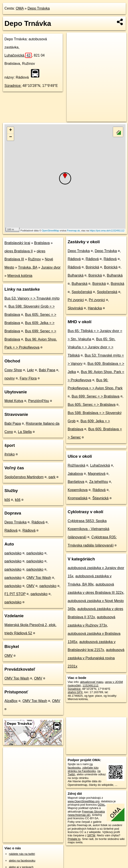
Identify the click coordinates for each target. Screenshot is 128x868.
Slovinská (75, 308)
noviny (10, 378)
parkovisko (13, 553)
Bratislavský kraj (17, 243)
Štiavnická (101, 498)
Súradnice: (13, 86)
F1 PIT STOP (15, 594)
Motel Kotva (14, 401)
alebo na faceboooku (22, 861)
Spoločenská (82, 292)
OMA (20, 8)
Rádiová (38, 522)
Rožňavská (76, 465)
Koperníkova (78, 490)
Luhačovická (18, 55)
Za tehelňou (99, 482)
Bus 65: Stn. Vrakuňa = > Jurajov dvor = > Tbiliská (91, 347)
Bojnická (92, 267)
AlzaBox (11, 701)
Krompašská (77, 498)
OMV (30, 586)
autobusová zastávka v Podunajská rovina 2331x (96, 658)
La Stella (25, 432)
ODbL (101, 805)
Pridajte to (74, 839)
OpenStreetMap (50, 231)
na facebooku (80, 766)
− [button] (11, 137)
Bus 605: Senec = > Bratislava (91, 405)
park (52, 477)
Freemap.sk (73, 231)
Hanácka (95, 308)
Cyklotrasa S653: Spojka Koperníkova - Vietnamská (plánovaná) (88, 529)
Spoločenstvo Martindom (24, 477)
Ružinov (34, 259)
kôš (7, 500)
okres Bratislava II (19, 251)
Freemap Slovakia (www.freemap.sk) (86, 813)
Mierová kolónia (20, 276)
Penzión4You (39, 401)
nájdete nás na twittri (22, 854)
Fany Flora (28, 378)
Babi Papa (47, 370)
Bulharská (75, 275)
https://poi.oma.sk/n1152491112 (107, 231)
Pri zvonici (76, 300)
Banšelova (76, 482)
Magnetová (97, 474)
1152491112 (90, 685)
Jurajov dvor (51, 267)
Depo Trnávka (39, 8)
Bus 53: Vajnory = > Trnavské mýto (32, 298)
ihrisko (10, 454)
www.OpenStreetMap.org (83, 801)
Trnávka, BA (28, 267)
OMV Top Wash (39, 578)
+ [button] (11, 130)
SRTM (91, 835)
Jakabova (75, 474)
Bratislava (42, 243)
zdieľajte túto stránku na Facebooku (83, 769)
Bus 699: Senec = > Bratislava (95, 396)
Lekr (30, 370)
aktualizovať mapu (92, 682)
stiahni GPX (75, 692)
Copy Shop (13, 370)
